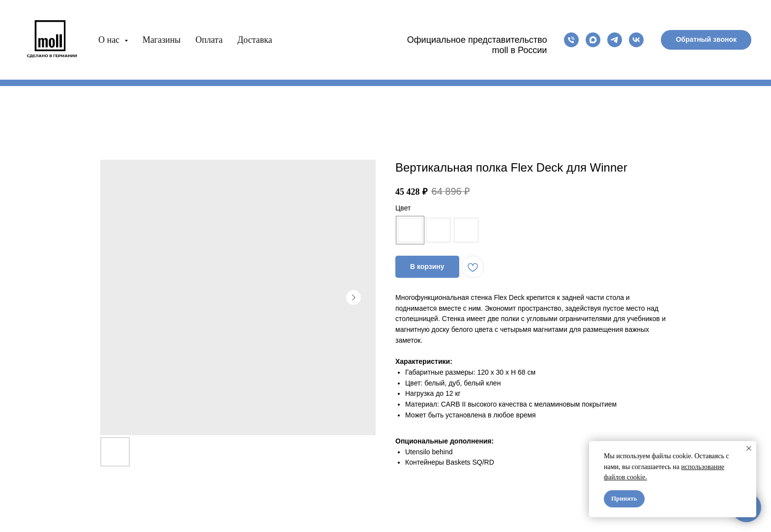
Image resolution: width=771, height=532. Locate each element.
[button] (706, 40)
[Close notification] (749, 448)
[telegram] (615, 40)
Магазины (162, 40)
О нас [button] (110, 40)
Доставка (255, 40)
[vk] (636, 40)
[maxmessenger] (593, 40)
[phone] (571, 40)
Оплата (209, 40)
